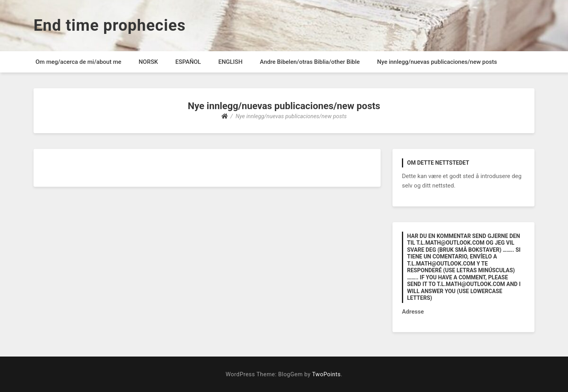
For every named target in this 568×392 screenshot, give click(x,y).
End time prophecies (110, 25)
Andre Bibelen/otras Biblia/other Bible (310, 62)
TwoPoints (326, 374)
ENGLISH (230, 62)
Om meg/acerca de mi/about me (78, 62)
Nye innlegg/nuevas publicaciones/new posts (437, 62)
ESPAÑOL (188, 62)
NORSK (148, 62)
